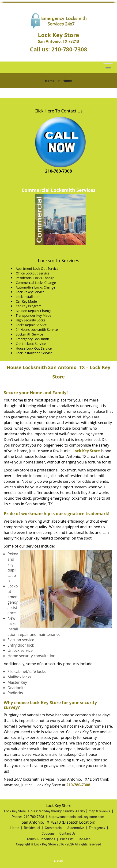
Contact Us (67, 833)
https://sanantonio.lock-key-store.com (76, 817)
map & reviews (100, 811)
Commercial (54, 828)
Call (58, 861)
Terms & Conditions (41, 839)
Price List (67, 839)
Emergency (97, 828)
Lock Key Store (86, 451)
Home (50, 81)
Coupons (48, 833)
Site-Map (84, 839)
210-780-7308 (69, 49)
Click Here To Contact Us (58, 111)
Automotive (76, 828)
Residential (32, 828)
